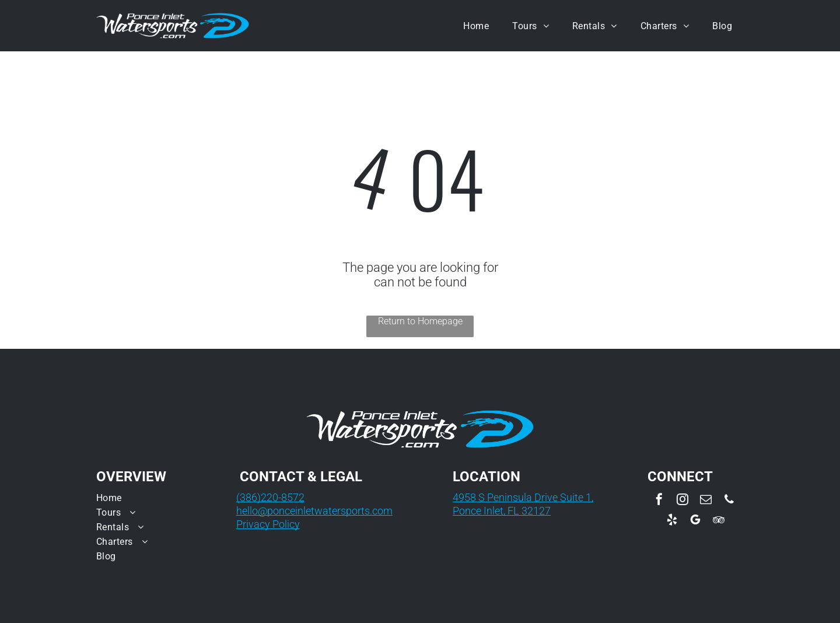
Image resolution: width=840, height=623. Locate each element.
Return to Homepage (420, 321)
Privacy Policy (268, 524)
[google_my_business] (695, 521)
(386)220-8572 (270, 497)
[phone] (729, 501)
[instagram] (682, 501)
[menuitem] (476, 25)
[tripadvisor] (719, 521)
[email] (706, 501)
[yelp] (672, 521)
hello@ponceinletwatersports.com (314, 511)
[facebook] (659, 501)
